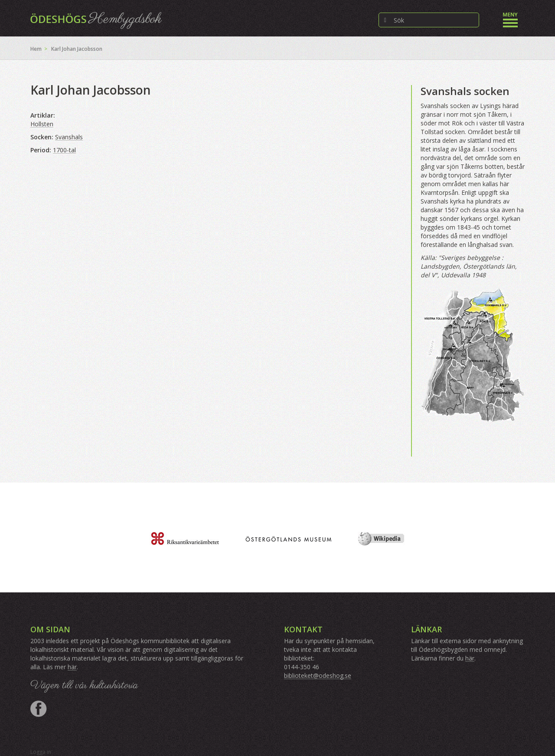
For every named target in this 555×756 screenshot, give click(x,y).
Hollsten (42, 124)
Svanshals (69, 137)
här (72, 667)
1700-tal (64, 150)
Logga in (41, 752)
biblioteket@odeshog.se (318, 675)
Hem (36, 49)
